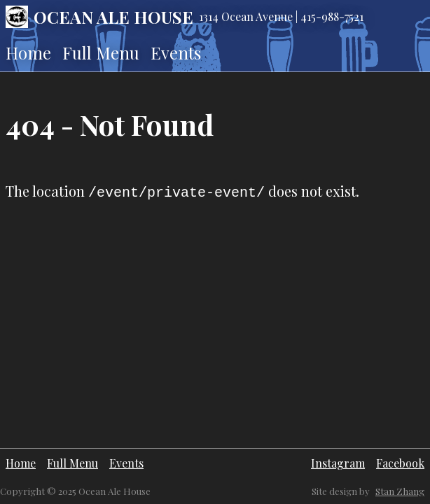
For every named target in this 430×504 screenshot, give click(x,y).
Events (176, 52)
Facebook (400, 463)
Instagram (338, 463)
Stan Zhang (400, 491)
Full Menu (101, 52)
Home (28, 52)
